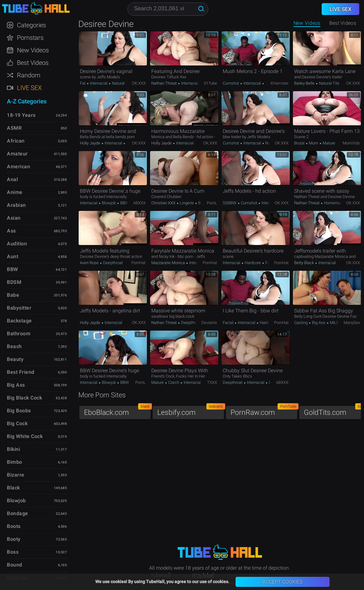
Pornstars (30, 38)
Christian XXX (164, 203)
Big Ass (205, 203)
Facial (229, 323)
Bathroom (19, 334)
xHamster (279, 83)
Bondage (18, 513)
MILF (334, 323)
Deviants (209, 323)
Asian (14, 218)
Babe (13, 295)
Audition (17, 244)
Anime (15, 192)
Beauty (15, 359)
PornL (212, 203)
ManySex (352, 323)
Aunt (13, 256)
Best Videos (33, 63)
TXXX (212, 382)
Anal (12, 179)
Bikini (13, 449)
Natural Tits (122, 83)
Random (29, 75)
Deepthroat (112, 263)
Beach (14, 346)
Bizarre (16, 475)
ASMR (14, 128)
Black (13, 488)
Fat (83, 83)
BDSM (14, 282)
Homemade (334, 203)
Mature (328, 143)
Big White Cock (25, 436)
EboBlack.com (117, 411)
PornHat (138, 263)
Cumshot (231, 83)
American (18, 167)
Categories (31, 25)
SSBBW (230, 203)
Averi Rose (90, 263)
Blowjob (109, 203)
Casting (301, 323)
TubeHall (36, 9)
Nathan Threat (164, 83)
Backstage (19, 321)
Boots (14, 526)
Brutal (300, 143)
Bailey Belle (305, 83)
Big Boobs (19, 411)
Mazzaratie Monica (169, 263)
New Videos (307, 23)
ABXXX (139, 203)
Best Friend (21, 372)
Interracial (99, 83)
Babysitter (19, 308)
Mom (314, 143)
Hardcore (253, 263)
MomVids (351, 143)
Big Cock (17, 423)
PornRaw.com (264, 411)
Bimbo (15, 462)
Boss (13, 552)
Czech (174, 382)
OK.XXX (139, 83)
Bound (15, 565)
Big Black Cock (24, 398)
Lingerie (187, 203)
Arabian (16, 205)
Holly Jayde (91, 143)
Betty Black (304, 263)
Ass (11, 231)
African (16, 141)
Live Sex (29, 88)
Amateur (17, 154)
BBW (124, 203)
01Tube (211, 83)
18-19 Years (21, 115)
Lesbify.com (191, 411)
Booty (14, 539)
